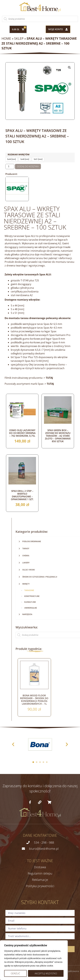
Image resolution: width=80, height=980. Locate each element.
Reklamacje (40, 880)
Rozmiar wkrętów (19, 155)
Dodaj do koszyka (28, 166)
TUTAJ (50, 384)
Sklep (19, 38)
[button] (69, 67)
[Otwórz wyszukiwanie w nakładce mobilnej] (40, 19)
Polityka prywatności (40, 886)
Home (6, 38)
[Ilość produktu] (10, 167)
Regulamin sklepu (40, 873)
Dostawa (40, 867)
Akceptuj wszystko (46, 973)
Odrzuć (15, 973)
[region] (34, 960)
